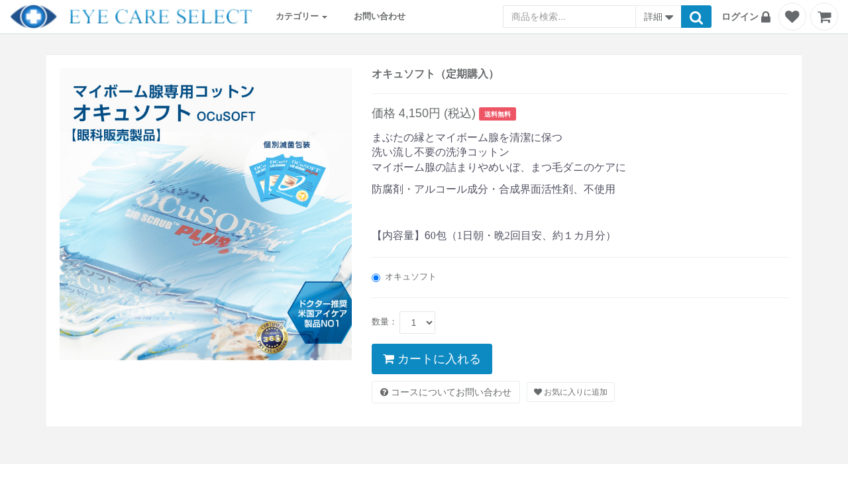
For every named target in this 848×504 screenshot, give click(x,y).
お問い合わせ (380, 16)
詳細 (659, 18)
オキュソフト (404, 277)
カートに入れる (432, 359)
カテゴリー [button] (302, 16)
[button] (748, 17)
